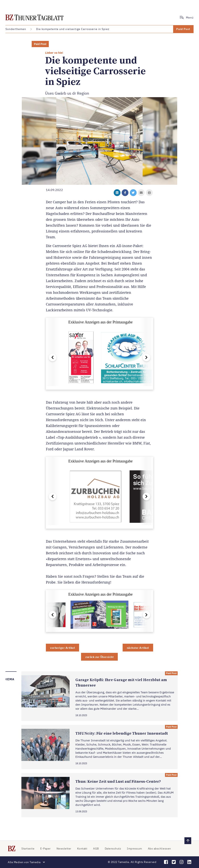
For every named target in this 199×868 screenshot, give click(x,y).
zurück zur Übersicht (99, 657)
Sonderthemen (16, 29)
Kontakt (82, 849)
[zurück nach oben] (188, 841)
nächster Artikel (138, 648)
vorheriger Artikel (62, 648)
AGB (96, 849)
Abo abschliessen (159, 849)
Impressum (134, 849)
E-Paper (45, 849)
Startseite (28, 849)
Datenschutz (113, 849)
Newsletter (64, 849)
